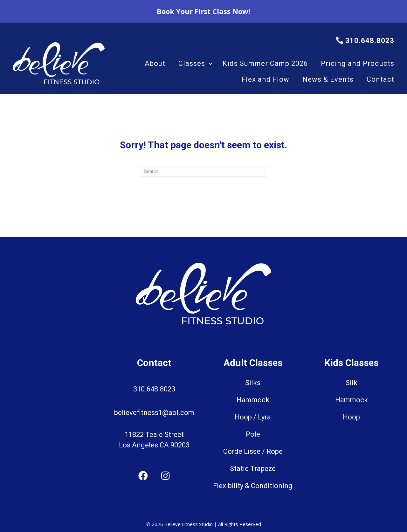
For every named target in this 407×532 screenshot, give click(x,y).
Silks (253, 383)
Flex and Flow (266, 79)
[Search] (203, 171)
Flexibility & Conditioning (253, 486)
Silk (352, 383)
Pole (253, 434)
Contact (380, 79)
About (155, 63)
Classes (192, 63)
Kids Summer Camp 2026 (265, 63)
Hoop (351, 417)
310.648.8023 (365, 41)
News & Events (328, 79)
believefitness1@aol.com (154, 413)
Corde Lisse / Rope (253, 451)
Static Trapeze (253, 469)
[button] (210, 64)
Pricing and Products (358, 63)
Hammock (253, 400)
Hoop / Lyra (253, 417)
